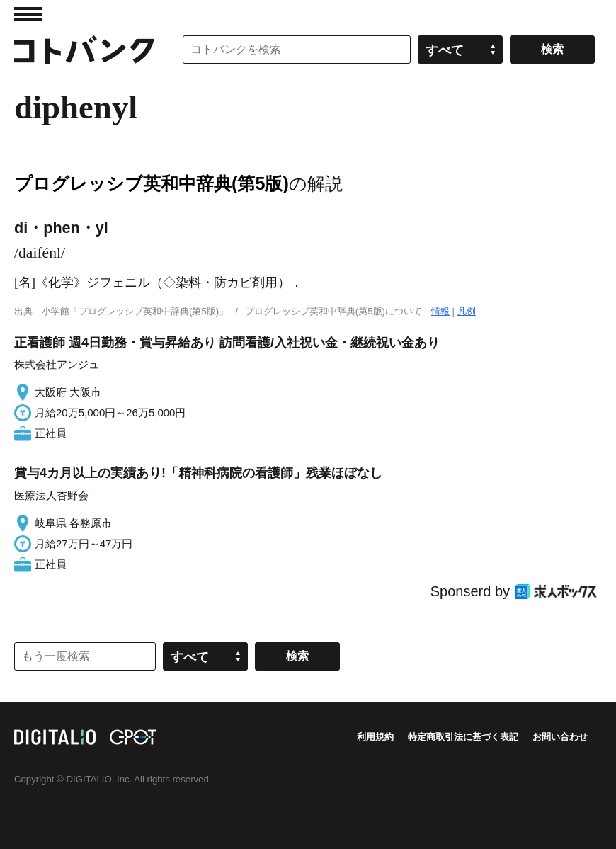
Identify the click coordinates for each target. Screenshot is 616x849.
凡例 (467, 311)
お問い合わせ (560, 737)
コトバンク (84, 50)
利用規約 (375, 737)
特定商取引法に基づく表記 (463, 737)
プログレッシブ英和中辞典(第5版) (152, 183)
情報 (440, 311)
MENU (28, 14)
